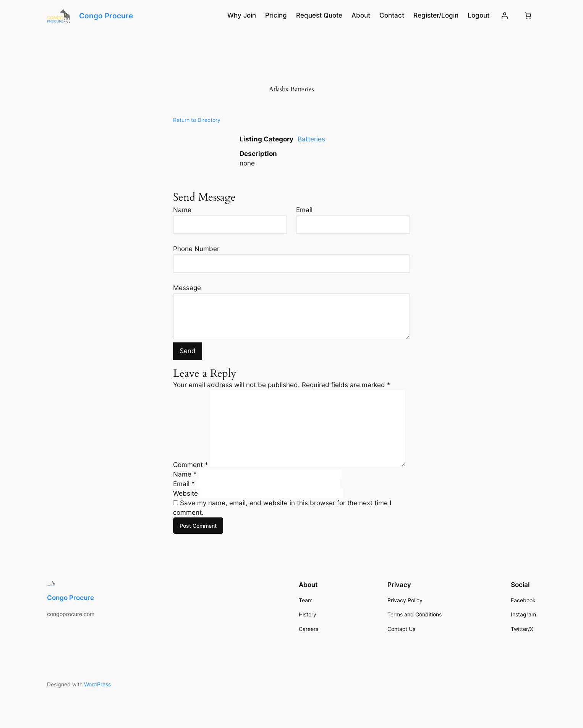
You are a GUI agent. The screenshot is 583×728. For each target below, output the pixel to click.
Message (187, 288)
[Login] (505, 16)
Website (185, 493)
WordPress (97, 684)
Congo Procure (106, 16)
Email (304, 210)
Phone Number (196, 249)
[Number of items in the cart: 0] (528, 16)
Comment (191, 464)
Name (182, 210)
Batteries (311, 139)
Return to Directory (197, 120)
